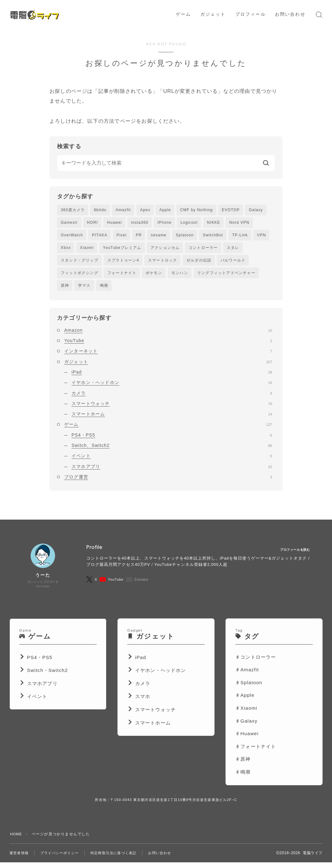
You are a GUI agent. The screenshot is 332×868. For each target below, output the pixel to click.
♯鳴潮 (243, 779)
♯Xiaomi (246, 715)
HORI (92, 223)
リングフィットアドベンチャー (226, 275)
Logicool (189, 223)
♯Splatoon (249, 689)
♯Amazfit (247, 676)
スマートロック (163, 262)
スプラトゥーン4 (123, 262)
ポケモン (154, 275)
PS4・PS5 (172, 438)
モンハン (180, 275)
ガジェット (168, 364)
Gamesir (69, 223)
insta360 (140, 223)
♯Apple (245, 702)
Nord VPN (239, 223)
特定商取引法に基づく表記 (120, 860)
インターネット (168, 354)
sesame (159, 236)
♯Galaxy (246, 727)
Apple (165, 210)
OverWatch (72, 236)
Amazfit (123, 210)
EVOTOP (231, 210)
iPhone (165, 223)
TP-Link (240, 236)
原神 (65, 288)
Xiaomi (87, 249)
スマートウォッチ (172, 407)
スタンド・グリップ (80, 262)
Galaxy (256, 210)
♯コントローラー (256, 664)
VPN (261, 236)
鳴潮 (104, 288)
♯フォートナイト (256, 753)
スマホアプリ (172, 469)
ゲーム (168, 427)
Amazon (168, 333)
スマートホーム (172, 417)
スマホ (143, 703)
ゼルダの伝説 (199, 262)
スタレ (233, 249)
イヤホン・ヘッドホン (172, 386)
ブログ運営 (168, 480)
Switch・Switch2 (48, 677)
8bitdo (100, 210)
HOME (17, 841)
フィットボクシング (80, 275)
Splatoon (185, 236)
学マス (84, 288)
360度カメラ (73, 210)
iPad (172, 375)
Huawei (114, 223)
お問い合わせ (169, 860)
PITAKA (100, 236)
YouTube (168, 344)
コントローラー (203, 249)
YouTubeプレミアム (122, 249)
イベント (172, 459)
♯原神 (243, 766)
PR (139, 236)
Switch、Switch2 (172, 448)
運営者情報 (20, 860)
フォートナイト (122, 275)
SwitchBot (213, 236)
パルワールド (233, 262)
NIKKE (214, 223)
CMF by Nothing (197, 210)
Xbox (66, 249)
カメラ (172, 396)
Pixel (122, 236)
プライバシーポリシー (63, 860)
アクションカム (165, 249)
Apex (145, 210)
